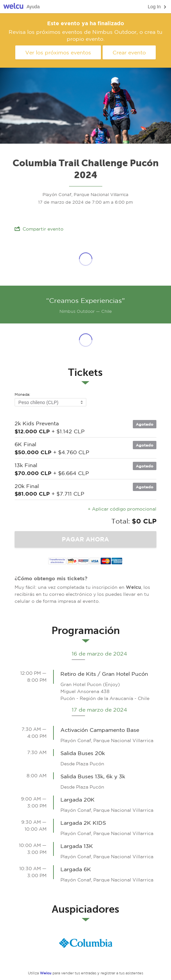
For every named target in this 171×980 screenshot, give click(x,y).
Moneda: (22, 395)
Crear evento (129, 52)
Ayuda (33, 7)
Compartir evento (39, 229)
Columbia (86, 943)
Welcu (13, 7)
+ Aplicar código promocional (122, 509)
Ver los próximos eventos (58, 52)
